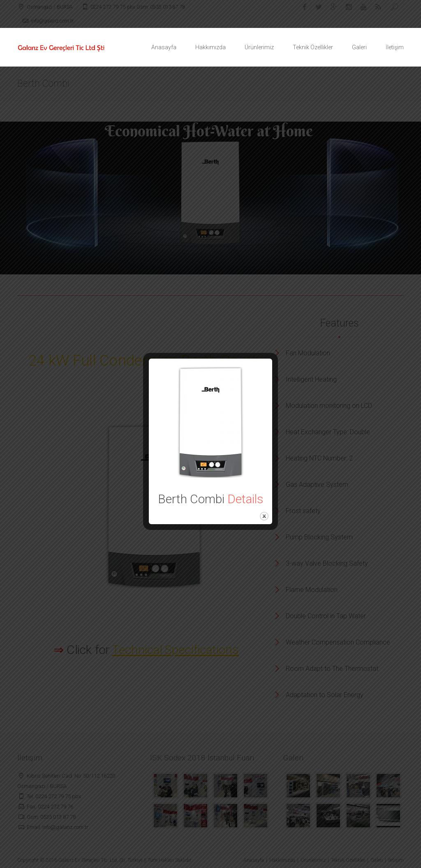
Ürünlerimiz (259, 47)
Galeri (359, 47)
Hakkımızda (210, 47)
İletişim (395, 47)
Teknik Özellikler (313, 47)
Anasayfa (164, 47)
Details (245, 499)
